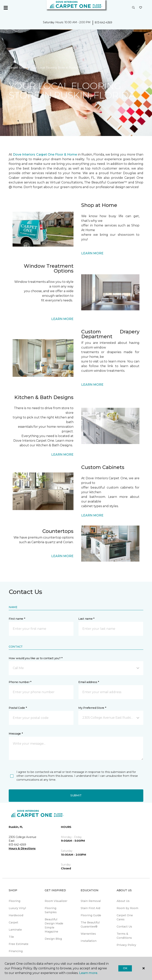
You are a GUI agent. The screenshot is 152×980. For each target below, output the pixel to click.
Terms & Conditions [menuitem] (124, 936)
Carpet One (17, 68)
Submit (76, 795)
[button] (133, 8)
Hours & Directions (22, 848)
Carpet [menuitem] (13, 922)
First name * (17, 619)
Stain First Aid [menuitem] (90, 908)
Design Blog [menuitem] (53, 939)
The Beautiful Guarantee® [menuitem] (90, 925)
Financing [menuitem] (16, 951)
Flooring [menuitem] (15, 901)
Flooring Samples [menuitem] (51, 910)
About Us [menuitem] (123, 901)
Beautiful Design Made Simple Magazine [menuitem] (54, 925)
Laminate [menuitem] (15, 930)
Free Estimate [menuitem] (19, 944)
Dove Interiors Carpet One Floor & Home (45, 154)
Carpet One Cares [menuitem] (125, 917)
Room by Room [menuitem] (127, 908)
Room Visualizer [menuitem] (56, 901)
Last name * (86, 619)
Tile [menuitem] (11, 937)
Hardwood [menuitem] (16, 915)
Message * (16, 734)
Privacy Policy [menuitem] (126, 945)
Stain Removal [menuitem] (91, 901)
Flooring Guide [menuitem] (91, 915)
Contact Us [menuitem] (124, 927)
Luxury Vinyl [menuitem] (17, 908)
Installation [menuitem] (89, 941)
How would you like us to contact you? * (36, 658)
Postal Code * (18, 708)
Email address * (89, 682)
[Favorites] (141, 8)
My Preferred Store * (92, 708)
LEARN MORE (92, 253)
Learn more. (88, 973)
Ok (125, 968)
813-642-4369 (103, 22)
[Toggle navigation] (6, 8)
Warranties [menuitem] (88, 934)
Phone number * (20, 682)
